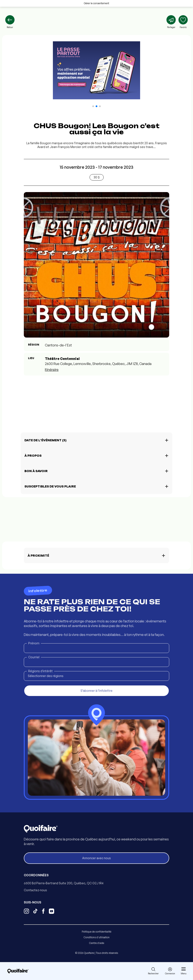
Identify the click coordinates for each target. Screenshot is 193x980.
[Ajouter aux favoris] (183, 22)
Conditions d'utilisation (97, 937)
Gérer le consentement (96, 3)
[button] (93, 106)
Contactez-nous (35, 890)
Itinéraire (52, 370)
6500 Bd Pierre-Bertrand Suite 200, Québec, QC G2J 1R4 (64, 883)
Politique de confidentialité (96, 932)
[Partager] (171, 22)
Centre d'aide (97, 943)
